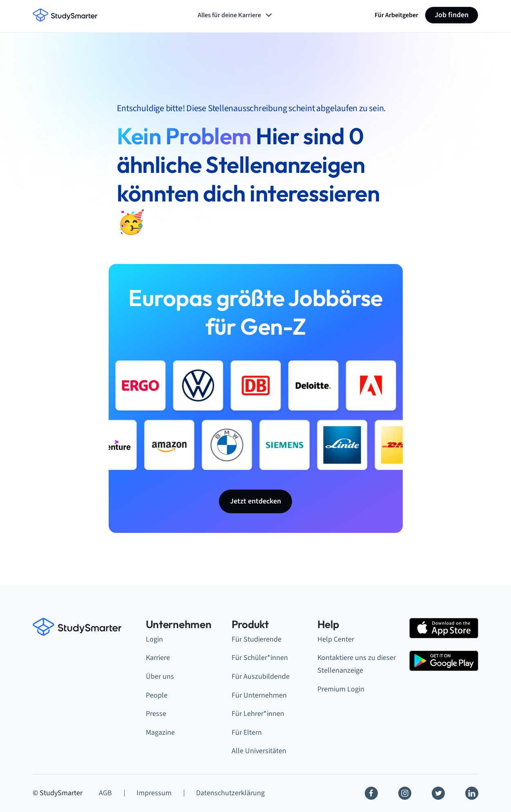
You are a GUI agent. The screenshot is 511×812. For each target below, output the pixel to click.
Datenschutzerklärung (230, 793)
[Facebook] (371, 793)
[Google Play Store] (444, 661)
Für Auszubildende (261, 677)
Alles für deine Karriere (236, 15)
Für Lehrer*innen (258, 714)
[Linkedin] (472, 793)
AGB (105, 793)
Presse (156, 714)
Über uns (160, 677)
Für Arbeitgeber (396, 15)
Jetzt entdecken (255, 501)
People (157, 695)
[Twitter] (438, 793)
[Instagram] (405, 793)
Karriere (158, 658)
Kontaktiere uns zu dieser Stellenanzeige (357, 664)
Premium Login (341, 689)
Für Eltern (247, 733)
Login (154, 639)
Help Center (336, 639)
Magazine (160, 733)
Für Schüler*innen (260, 658)
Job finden (452, 15)
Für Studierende (257, 639)
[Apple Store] (444, 628)
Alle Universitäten (259, 751)
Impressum (154, 793)
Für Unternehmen (259, 695)
